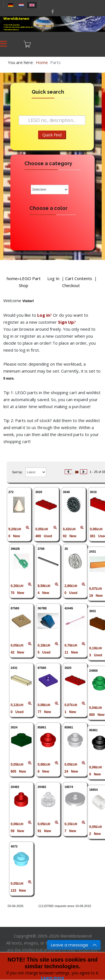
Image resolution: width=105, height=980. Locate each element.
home (12, 278)
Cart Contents (79, 278)
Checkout (71, 285)
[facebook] (53, 11)
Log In (53, 278)
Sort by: (17, 472)
